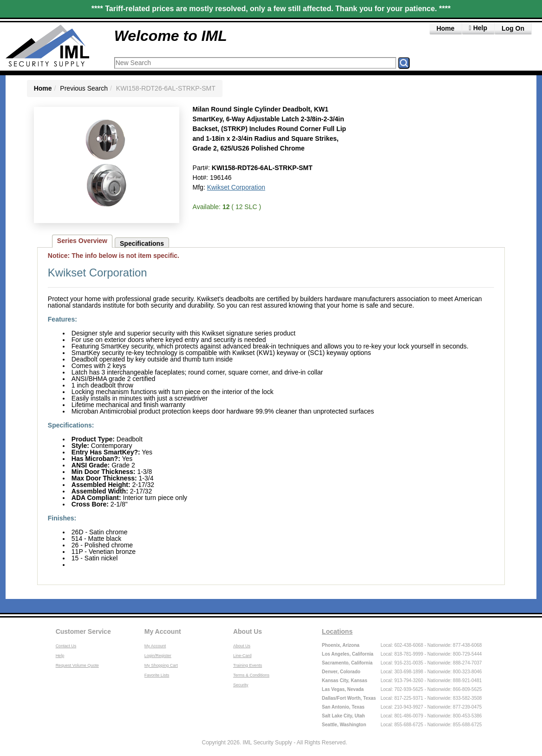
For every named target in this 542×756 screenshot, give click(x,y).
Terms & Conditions (251, 675)
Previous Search (84, 88)
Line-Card (242, 656)
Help (60, 656)
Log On (513, 28)
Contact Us (66, 646)
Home (446, 28)
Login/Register (158, 656)
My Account (163, 631)
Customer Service (83, 631)
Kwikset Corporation (236, 187)
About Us (248, 631)
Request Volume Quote (77, 665)
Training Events (248, 665)
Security (241, 685)
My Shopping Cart (161, 665)
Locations (337, 631)
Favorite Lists (157, 675)
